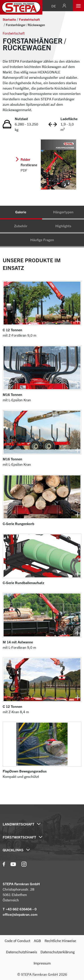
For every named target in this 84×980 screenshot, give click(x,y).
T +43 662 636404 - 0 (20, 909)
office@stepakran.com (20, 914)
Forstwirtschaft (29, 19)
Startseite (9, 19)
